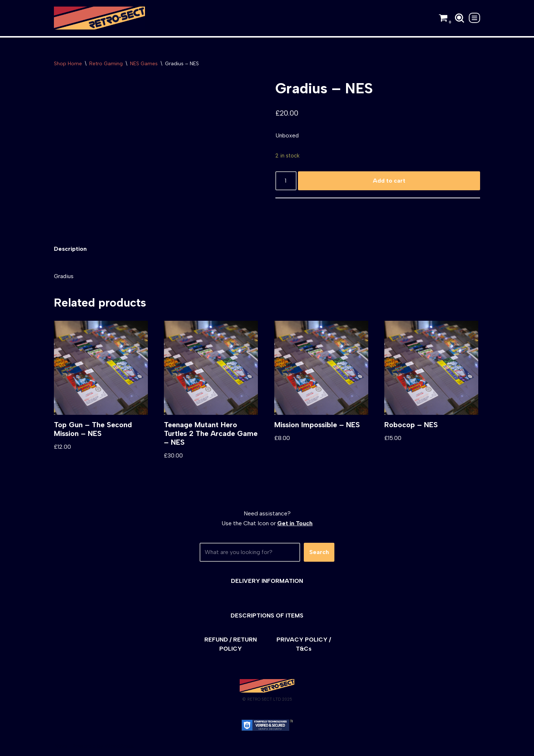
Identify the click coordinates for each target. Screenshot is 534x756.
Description (70, 249)
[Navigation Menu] (474, 18)
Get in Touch (295, 524)
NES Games (144, 64)
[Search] (460, 18)
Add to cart (389, 181)
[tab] (70, 249)
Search (319, 553)
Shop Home (68, 64)
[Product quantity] (286, 181)
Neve (61, 747)
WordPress (119, 747)
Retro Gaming (106, 64)
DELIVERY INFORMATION (267, 581)
